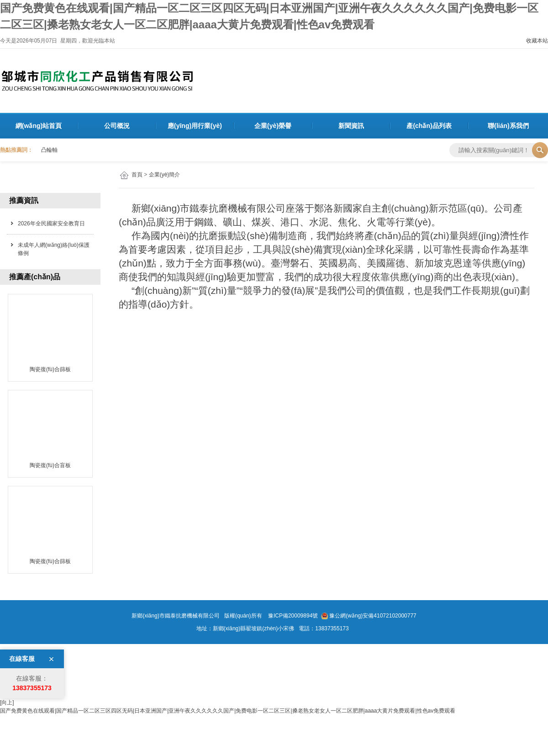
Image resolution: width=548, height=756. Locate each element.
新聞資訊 (351, 126)
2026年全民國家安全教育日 (51, 224)
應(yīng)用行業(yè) (195, 126)
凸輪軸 (49, 150)
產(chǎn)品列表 (429, 126)
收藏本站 (537, 41)
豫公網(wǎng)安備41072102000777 (373, 616)
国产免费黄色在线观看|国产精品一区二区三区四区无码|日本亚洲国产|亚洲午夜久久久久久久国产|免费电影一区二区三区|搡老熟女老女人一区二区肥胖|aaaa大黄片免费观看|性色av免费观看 (228, 711)
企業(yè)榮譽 (273, 126)
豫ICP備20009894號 (292, 616)
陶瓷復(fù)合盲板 (50, 465)
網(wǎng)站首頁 (39, 126)
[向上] (7, 703)
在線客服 (22, 659)
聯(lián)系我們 (508, 126)
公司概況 (117, 126)
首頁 (137, 175)
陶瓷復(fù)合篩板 (50, 369)
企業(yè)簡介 (165, 175)
